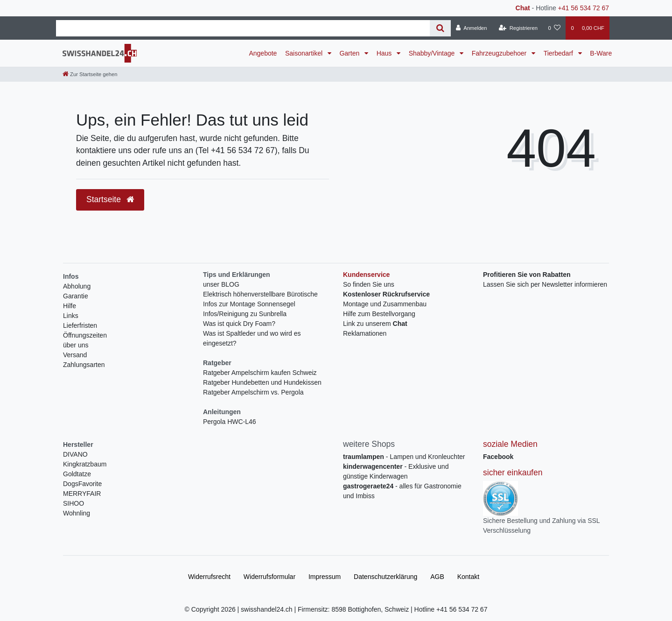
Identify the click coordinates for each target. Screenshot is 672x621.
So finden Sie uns (369, 284)
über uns (76, 345)
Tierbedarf (559, 53)
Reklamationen (365, 333)
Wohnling (77, 513)
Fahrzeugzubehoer (500, 53)
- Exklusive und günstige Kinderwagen (396, 471)
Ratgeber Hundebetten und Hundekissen (262, 382)
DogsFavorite (82, 484)
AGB (437, 577)
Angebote (263, 53)
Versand (75, 355)
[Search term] (243, 28)
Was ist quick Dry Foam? (239, 324)
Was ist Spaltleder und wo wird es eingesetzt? (252, 338)
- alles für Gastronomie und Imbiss (402, 491)
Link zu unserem (375, 324)
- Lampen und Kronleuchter (404, 457)
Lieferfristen (80, 325)
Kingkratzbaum (85, 464)
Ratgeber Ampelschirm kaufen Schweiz (260, 373)
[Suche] (440, 28)
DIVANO (75, 454)
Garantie (76, 296)
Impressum (325, 577)
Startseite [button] (110, 199)
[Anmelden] (472, 28)
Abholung (77, 286)
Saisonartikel (305, 53)
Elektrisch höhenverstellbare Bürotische (260, 294)
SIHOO (73, 503)
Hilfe (70, 306)
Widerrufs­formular (269, 577)
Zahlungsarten (84, 365)
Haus (385, 53)
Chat (523, 8)
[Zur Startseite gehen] (90, 74)
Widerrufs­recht (209, 577)
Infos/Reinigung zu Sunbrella (245, 314)
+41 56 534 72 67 (584, 8)
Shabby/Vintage (433, 53)
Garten (350, 53)
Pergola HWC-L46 (230, 422)
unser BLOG (221, 284)
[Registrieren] (518, 28)
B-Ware (601, 53)
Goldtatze (77, 474)
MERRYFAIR (82, 494)
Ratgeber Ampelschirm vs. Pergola (253, 392)
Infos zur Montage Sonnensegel (249, 304)
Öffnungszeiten (85, 335)
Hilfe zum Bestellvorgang (379, 314)
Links (71, 316)
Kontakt (468, 577)
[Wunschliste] (554, 28)
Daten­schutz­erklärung (385, 577)
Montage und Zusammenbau (385, 304)
